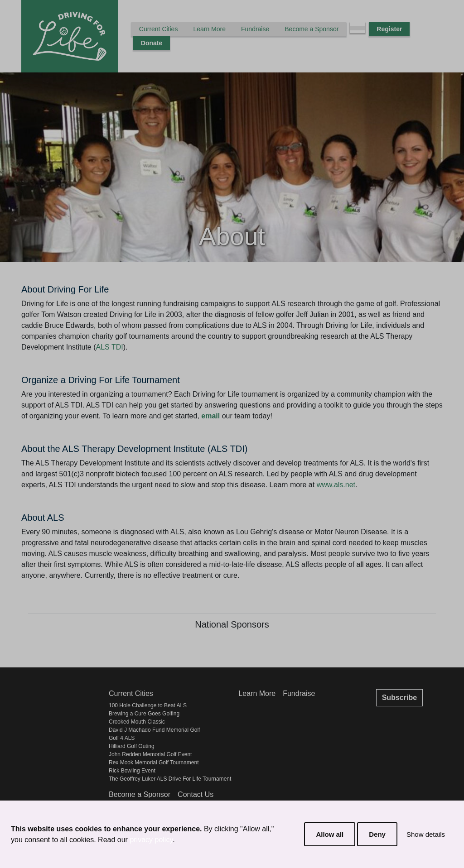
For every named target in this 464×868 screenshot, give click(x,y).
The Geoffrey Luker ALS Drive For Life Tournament (170, 779)
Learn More (209, 29)
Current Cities (159, 29)
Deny (377, 834)
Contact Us (196, 794)
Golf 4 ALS (122, 738)
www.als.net (336, 485)
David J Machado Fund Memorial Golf (154, 730)
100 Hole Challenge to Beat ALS (148, 705)
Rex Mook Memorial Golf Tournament (154, 762)
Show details (426, 834)
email (210, 416)
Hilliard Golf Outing (132, 746)
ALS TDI (110, 347)
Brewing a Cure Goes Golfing (144, 714)
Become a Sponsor (312, 29)
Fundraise (255, 29)
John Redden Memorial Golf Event (150, 754)
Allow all (330, 834)
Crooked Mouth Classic (137, 722)
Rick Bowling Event (132, 771)
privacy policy (151, 840)
